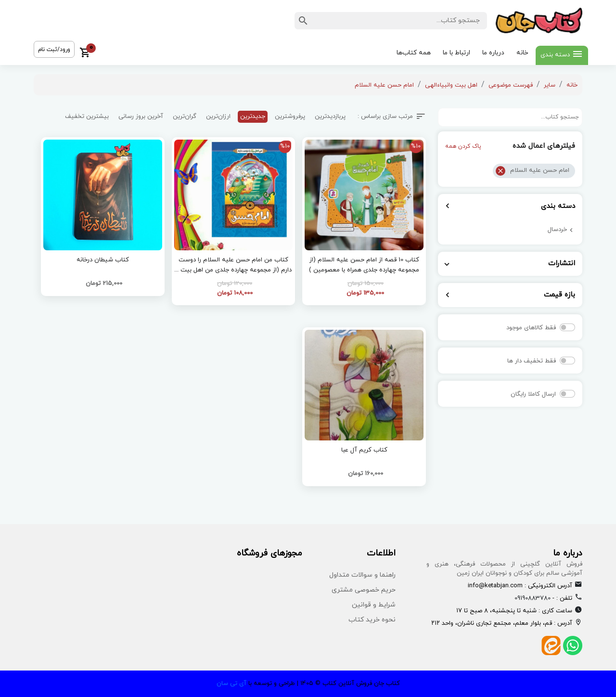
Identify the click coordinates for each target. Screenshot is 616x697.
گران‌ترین (185, 116)
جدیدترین (253, 116)
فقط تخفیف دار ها (532, 361)
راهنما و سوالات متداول (362, 575)
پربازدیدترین (330, 116)
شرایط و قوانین (374, 605)
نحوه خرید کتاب (372, 620)
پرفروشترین (290, 116)
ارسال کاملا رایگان (533, 394)
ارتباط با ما (456, 53)
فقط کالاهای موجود (531, 328)
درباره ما (493, 53)
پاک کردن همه (463, 146)
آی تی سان (231, 684)
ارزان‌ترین (218, 116)
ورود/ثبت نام (54, 50)
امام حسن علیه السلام (384, 85)
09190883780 (533, 598)
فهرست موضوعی (511, 85)
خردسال (557, 230)
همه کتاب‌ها (414, 53)
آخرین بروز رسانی (141, 116)
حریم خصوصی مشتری (364, 590)
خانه (522, 53)
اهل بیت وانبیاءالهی (451, 85)
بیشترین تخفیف (87, 116)
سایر (550, 85)
